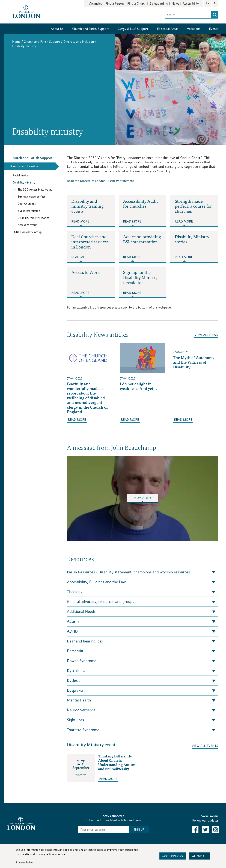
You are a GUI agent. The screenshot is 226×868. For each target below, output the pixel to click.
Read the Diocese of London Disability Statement (100, 181)
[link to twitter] (205, 830)
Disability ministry (24, 183)
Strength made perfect (31, 197)
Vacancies (95, 3)
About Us (57, 29)
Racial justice (21, 175)
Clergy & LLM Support (133, 29)
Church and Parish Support (90, 29)
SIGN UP (139, 830)
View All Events (205, 746)
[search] (215, 15)
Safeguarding (159, 3)
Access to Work (27, 225)
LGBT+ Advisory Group (27, 232)
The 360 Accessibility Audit (35, 190)
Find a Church (137, 3)
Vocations (194, 29)
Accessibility (191, 3)
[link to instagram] (216, 830)
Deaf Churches (27, 204)
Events (214, 29)
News (175, 3)
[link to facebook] (195, 830)
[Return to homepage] (26, 11)
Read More (80, 221)
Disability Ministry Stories (33, 218)
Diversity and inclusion (79, 42)
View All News (206, 335)
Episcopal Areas (168, 29)
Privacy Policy (24, 862)
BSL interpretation (29, 211)
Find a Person (115, 3)
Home (16, 42)
